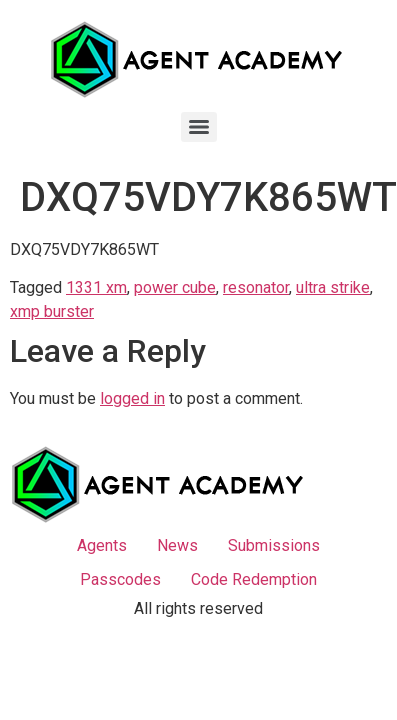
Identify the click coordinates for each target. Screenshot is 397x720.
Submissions (274, 545)
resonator (256, 287)
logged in (132, 398)
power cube (175, 287)
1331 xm (96, 287)
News (177, 545)
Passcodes (120, 579)
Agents (102, 545)
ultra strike (333, 287)
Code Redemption (254, 579)
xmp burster (52, 311)
